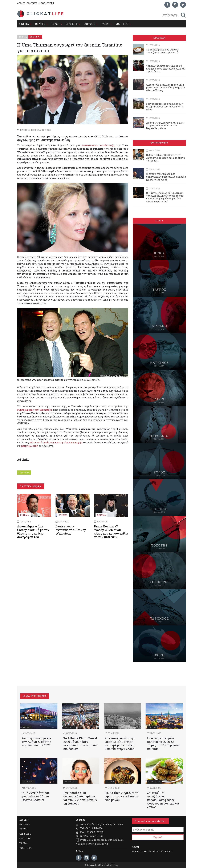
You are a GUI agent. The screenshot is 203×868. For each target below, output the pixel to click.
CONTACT (32, 3)
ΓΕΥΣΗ (55, 24)
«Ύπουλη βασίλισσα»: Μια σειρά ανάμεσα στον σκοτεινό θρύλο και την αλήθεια (166, 68)
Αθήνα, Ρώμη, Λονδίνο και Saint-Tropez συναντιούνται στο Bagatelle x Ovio (165, 125)
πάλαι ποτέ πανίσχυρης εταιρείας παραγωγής (56, 442)
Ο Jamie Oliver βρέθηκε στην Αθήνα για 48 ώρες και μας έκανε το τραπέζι (165, 158)
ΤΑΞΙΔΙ (105, 24)
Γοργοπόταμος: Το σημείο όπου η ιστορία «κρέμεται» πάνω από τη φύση (165, 107)
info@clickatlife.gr (92, 836)
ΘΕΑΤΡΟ (40, 24)
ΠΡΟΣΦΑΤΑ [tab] (159, 38)
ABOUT (21, 3)
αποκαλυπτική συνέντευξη (98, 145)
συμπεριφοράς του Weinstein (35, 410)
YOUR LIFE (122, 24)
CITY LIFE (72, 24)
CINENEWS (24, 473)
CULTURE (89, 24)
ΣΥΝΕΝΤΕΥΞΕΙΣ (159, 143)
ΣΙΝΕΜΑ (24, 24)
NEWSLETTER (46, 3)
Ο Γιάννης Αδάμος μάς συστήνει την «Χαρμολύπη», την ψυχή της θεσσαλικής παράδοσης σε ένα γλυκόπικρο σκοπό (165, 197)
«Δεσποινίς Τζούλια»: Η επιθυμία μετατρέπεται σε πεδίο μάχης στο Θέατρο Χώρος (165, 87)
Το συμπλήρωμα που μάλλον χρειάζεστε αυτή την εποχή (162, 51)
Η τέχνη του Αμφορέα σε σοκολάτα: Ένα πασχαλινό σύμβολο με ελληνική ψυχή (166, 177)
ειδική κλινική (29, 446)
